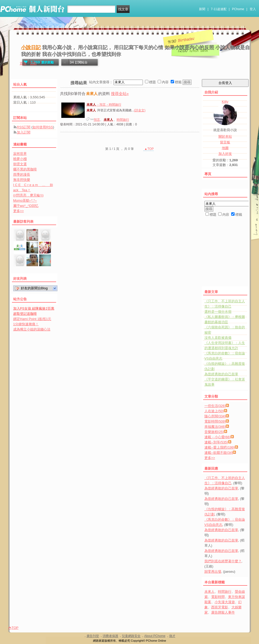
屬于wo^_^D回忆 (26, 206)
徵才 (172, 636)
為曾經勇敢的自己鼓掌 (221, 374)
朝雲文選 (20, 164)
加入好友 (225, 154)
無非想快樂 (22, 180)
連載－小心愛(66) (218, 437)
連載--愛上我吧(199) (220, 447)
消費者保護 (110, 636)
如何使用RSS (43, 127)
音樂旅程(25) (214, 432)
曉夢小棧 (20, 159)
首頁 (23, 63)
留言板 (225, 142)
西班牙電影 (220, 607)
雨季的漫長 (22, 174)
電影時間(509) (215, 421)
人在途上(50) (214, 411)
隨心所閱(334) (215, 416)
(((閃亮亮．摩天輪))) (28, 195)
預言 (97, 120)
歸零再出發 (213, 572)
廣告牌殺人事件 (223, 612)
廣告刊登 (93, 636)
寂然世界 (20, 154)
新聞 (202, 9)
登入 (253, 9)
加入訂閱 (24, 132)
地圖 (225, 148)
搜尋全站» (120, 94)
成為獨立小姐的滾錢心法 (32, 329)
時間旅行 (123, 120)
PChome (238, 9)
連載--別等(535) (216, 442)
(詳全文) (140, 110)
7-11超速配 (219, 9)
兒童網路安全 (131, 636)
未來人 (210, 592)
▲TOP (149, 149)
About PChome (155, 636)
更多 (210, 458)
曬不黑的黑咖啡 (25, 169)
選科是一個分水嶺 (218, 312)
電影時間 (218, 597)
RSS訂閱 (24, 127)
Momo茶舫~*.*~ (25, 200)
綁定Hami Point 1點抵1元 (32, 319)
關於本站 (225, 136)
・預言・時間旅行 (104, 105)
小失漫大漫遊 (225, 602)
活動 (33, 63)
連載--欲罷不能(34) (219, 453)
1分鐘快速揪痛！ (26, 324)
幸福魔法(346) (215, 427)
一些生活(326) (215, 406)
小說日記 (31, 47)
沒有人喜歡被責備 (218, 338)
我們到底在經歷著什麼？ (223, 561)
